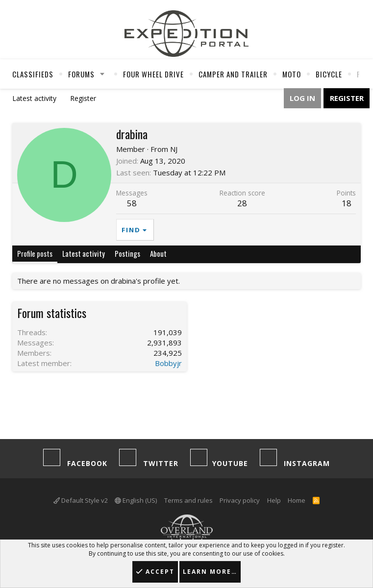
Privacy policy (240, 500)
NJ (174, 149)
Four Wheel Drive (153, 74)
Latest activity (34, 98)
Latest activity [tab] (84, 253)
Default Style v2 (81, 500)
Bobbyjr (168, 363)
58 (132, 203)
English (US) (136, 500)
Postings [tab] (127, 253)
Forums (81, 74)
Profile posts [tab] (35, 253)
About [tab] (158, 253)
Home (297, 500)
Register (83, 98)
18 (347, 203)
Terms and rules (188, 500)
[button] (102, 74)
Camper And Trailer (233, 74)
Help (274, 500)
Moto (292, 74)
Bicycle (329, 74)
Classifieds (33, 74)
